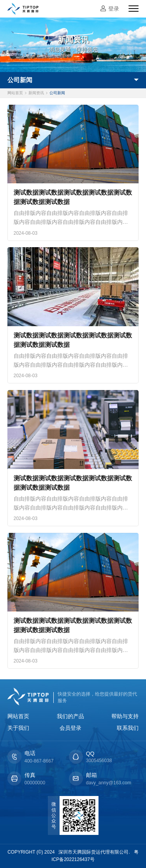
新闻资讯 (36, 93)
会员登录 (70, 728)
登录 (114, 9)
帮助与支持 (125, 716)
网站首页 (15, 93)
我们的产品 (70, 716)
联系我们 (128, 728)
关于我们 (18, 728)
